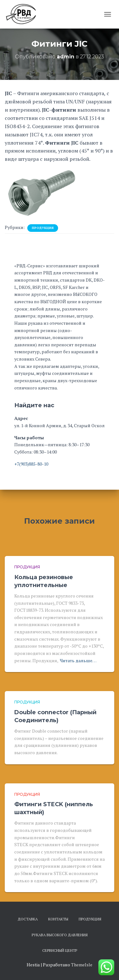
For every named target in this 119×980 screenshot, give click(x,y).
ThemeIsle (82, 965)
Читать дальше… (78, 660)
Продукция (43, 228)
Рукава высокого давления (60, 935)
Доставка (28, 919)
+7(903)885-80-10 (31, 464)
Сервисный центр (60, 950)
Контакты (58, 919)
